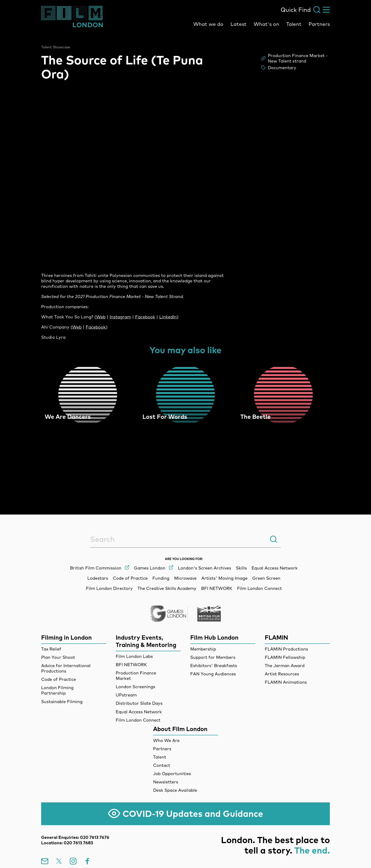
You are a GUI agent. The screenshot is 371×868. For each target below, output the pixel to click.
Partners (319, 24)
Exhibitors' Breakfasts (214, 666)
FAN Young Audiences (213, 674)
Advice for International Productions (66, 668)
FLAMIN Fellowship (285, 657)
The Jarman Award (285, 666)
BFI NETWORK (131, 665)
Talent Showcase (56, 47)
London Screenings (135, 687)
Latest (238, 24)
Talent (294, 24)
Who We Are (166, 740)
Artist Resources (282, 674)
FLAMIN (276, 637)
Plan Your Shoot (58, 657)
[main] (185, 262)
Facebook (145, 317)
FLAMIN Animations (286, 682)
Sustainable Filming (62, 702)
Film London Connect (138, 720)
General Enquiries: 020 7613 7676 (75, 837)
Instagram (120, 317)
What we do (208, 24)
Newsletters (166, 782)
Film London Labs (134, 656)
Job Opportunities (172, 774)
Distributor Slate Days (139, 703)
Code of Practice (59, 679)
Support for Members (213, 657)
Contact (162, 765)
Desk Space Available (175, 790)
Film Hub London (214, 637)
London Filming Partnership (57, 690)
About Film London (180, 729)
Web (101, 317)
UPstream (126, 695)
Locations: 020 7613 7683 (67, 843)
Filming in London (66, 637)
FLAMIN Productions (286, 649)
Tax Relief (51, 649)
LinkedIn (168, 317)
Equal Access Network (139, 712)
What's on (266, 24)
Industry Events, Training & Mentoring (146, 641)
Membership (203, 649)
